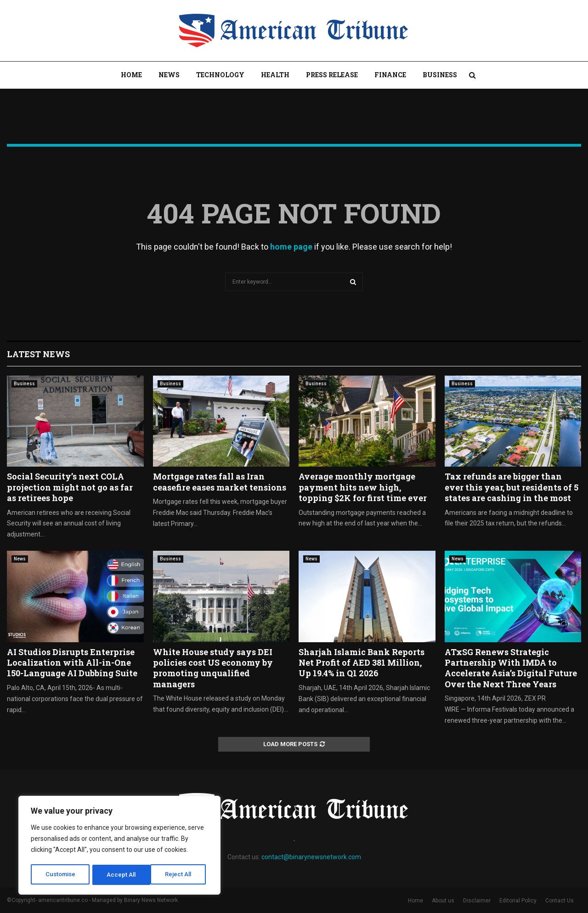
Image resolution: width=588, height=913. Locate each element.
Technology (220, 75)
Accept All (180, 875)
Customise (60, 875)
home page (291, 247)
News (169, 75)
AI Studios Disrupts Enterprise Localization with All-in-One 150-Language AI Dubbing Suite (72, 663)
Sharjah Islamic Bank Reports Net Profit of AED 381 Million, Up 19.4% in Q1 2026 (362, 663)
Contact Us (560, 901)
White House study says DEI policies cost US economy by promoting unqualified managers (213, 668)
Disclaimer (477, 901)
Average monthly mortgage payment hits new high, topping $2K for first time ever (363, 487)
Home (131, 75)
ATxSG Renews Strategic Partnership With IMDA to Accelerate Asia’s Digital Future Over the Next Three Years (511, 668)
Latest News (38, 354)
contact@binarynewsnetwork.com (311, 857)
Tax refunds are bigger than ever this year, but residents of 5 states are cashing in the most (512, 487)
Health (275, 75)
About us (443, 901)
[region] (119, 846)
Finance (390, 75)
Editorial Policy (518, 901)
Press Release (332, 75)
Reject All (121, 875)
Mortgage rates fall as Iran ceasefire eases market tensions (220, 482)
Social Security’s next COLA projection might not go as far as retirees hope (70, 487)
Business (440, 75)
